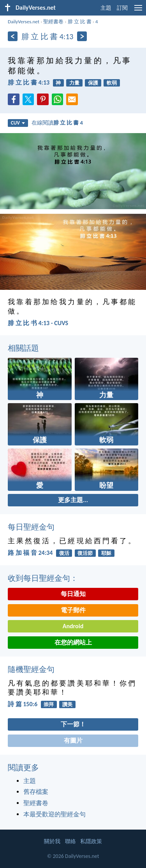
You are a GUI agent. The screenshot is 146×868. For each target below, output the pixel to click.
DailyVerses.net (24, 22)
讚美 (67, 704)
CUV (18, 123)
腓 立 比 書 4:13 (29, 82)
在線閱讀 (57, 123)
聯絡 (70, 841)
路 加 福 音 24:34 (30, 553)
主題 (106, 8)
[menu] (138, 11)
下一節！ (73, 724)
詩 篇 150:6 (23, 704)
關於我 (52, 841)
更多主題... (73, 500)
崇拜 (49, 704)
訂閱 (122, 8)
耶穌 (106, 553)
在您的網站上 (73, 642)
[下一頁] (82, 36)
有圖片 (73, 741)
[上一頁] (13, 36)
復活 (64, 553)
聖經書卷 (53, 22)
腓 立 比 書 (80, 22)
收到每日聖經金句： (43, 578)
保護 (93, 83)
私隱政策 (91, 841)
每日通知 (73, 594)
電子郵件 (73, 610)
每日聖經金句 (31, 527)
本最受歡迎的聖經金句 (55, 814)
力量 (74, 83)
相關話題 (23, 348)
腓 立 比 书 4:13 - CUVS (38, 323)
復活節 (85, 553)
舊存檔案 (36, 792)
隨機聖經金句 (31, 669)
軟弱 (112, 83)
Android (73, 626)
